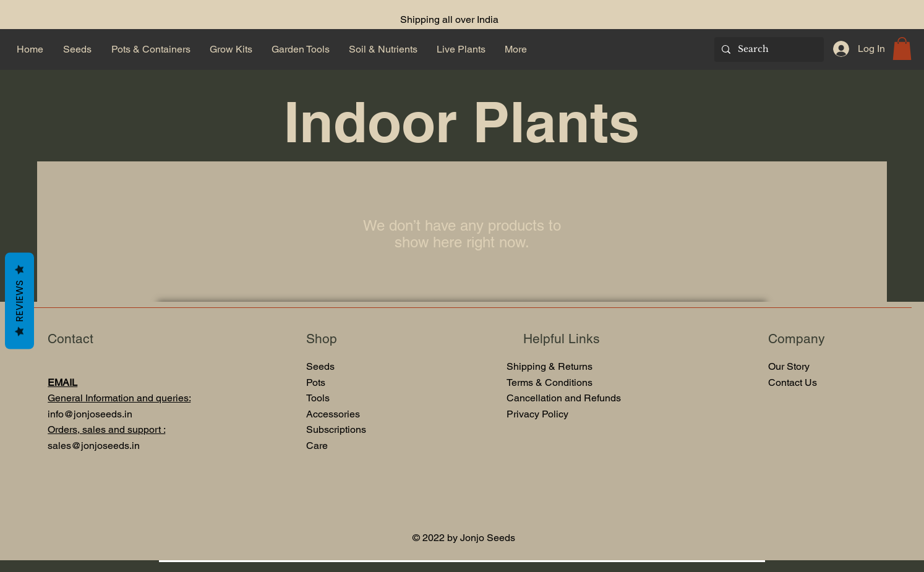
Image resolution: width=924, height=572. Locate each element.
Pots (316, 382)
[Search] (768, 49)
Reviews (19, 301)
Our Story (789, 366)
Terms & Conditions (550, 382)
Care (317, 446)
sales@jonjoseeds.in (94, 446)
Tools (319, 398)
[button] (902, 49)
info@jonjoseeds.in (90, 414)
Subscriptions (336, 429)
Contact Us (793, 382)
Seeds (320, 366)
